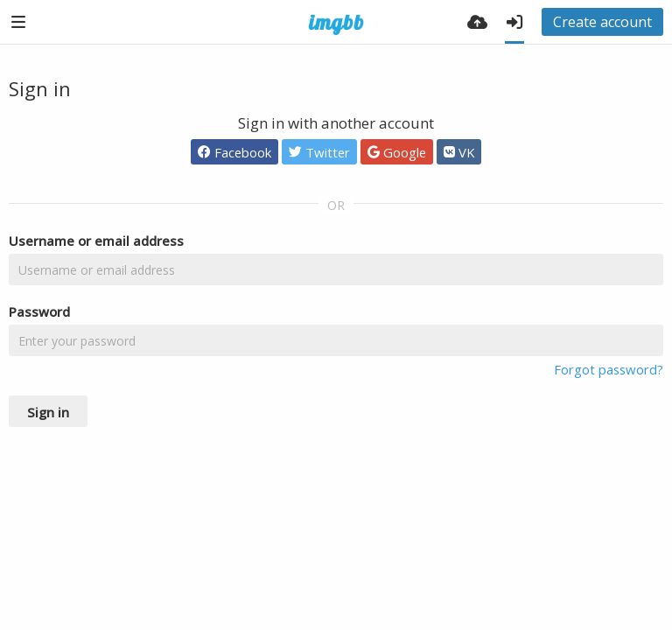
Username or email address (96, 241)
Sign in (48, 412)
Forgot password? (609, 369)
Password (39, 311)
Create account (602, 22)
